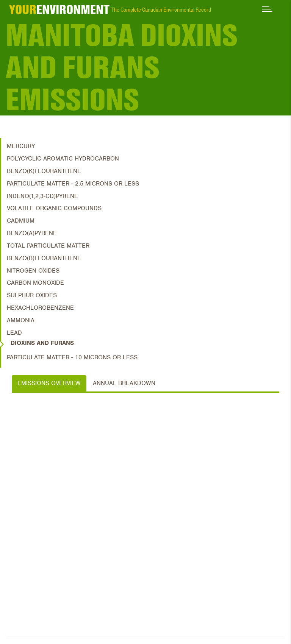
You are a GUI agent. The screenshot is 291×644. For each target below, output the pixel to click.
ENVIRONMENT (59, 9)
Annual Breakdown (124, 383)
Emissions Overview (49, 383)
